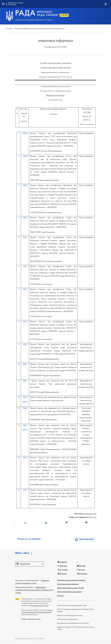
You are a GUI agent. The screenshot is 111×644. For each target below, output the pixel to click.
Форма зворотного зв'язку (39, 606)
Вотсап (81, 570)
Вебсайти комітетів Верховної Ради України (72, 606)
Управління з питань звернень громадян (71, 581)
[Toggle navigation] (3, 4)
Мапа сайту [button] (22, 553)
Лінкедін (62, 574)
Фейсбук (62, 563)
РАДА (25, 14)
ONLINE (64, 15)
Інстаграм (63, 570)
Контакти (61, 596)
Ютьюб (81, 566)
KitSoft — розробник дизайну (31, 619)
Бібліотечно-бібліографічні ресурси (70, 616)
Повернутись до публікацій (29, 539)
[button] (30, 564)
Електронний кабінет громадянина (70, 592)
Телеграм (82, 574)
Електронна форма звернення (68, 585)
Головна (9, 29)
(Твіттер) (62, 566)
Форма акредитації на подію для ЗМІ (70, 588)
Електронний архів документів (68, 620)
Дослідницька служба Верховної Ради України (73, 624)
